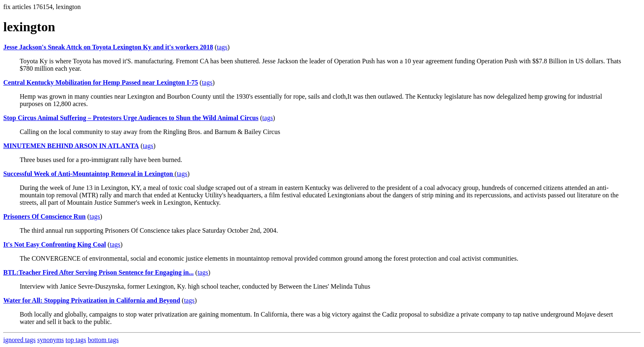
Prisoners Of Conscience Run (44, 216)
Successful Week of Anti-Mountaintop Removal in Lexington (89, 174)
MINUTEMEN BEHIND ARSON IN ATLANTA (71, 146)
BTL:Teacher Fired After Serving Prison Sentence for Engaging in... (99, 272)
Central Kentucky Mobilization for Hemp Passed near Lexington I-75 (101, 82)
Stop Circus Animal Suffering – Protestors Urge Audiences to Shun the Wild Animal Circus (131, 118)
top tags (76, 340)
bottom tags (103, 340)
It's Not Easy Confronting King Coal (55, 244)
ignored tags (20, 340)
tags (222, 47)
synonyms (51, 340)
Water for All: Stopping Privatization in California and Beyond (92, 300)
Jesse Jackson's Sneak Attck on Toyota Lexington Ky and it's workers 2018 (108, 47)
